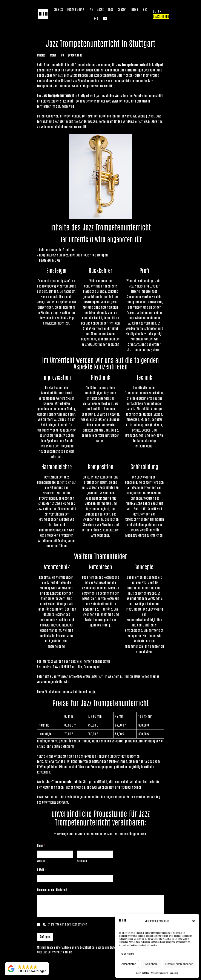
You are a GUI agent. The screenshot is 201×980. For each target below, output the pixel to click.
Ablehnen (151, 964)
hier (94, 692)
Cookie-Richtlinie (142, 973)
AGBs (40, 952)
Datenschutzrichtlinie (60, 952)
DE (154, 11)
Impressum (174, 973)
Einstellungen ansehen (179, 964)
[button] (194, 921)
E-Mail (42, 870)
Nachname (82, 861)
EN (160, 11)
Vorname (41, 861)
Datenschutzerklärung (159, 973)
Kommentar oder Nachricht (52, 890)
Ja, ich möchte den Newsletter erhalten (65, 925)
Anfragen (45, 937)
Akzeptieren (129, 964)
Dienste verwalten (127, 954)
